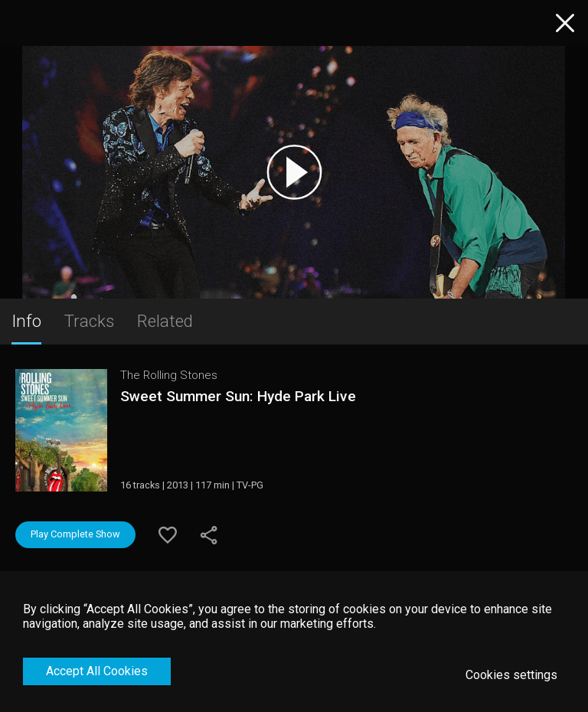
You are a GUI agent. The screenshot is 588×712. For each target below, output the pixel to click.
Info (26, 321)
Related (165, 321)
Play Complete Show (75, 534)
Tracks (89, 321)
